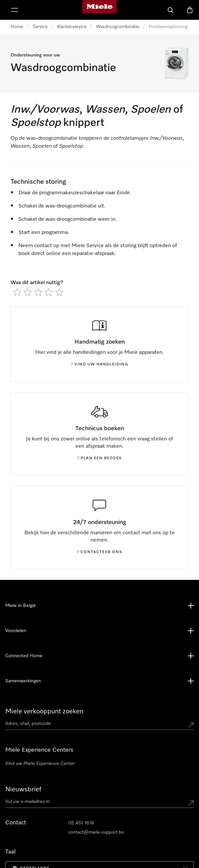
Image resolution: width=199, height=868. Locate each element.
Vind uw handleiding (100, 364)
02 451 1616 (81, 823)
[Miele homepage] (99, 10)
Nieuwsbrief (23, 789)
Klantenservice (72, 27)
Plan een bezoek (100, 458)
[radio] (17, 292)
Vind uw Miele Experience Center (40, 764)
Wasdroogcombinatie (117, 27)
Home (17, 27)
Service (40, 27)
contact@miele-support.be (96, 832)
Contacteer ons (100, 552)
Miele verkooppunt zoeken (44, 711)
